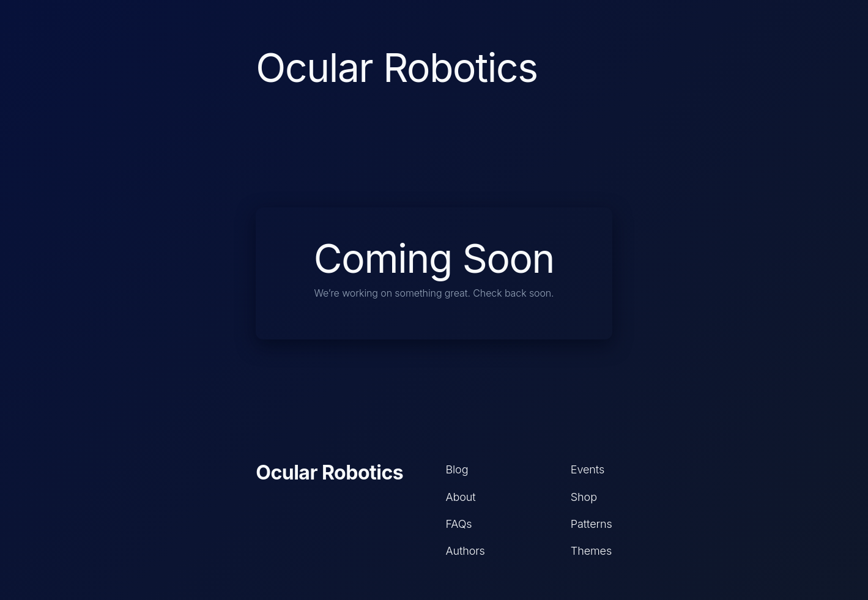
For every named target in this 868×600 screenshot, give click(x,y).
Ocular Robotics (329, 472)
